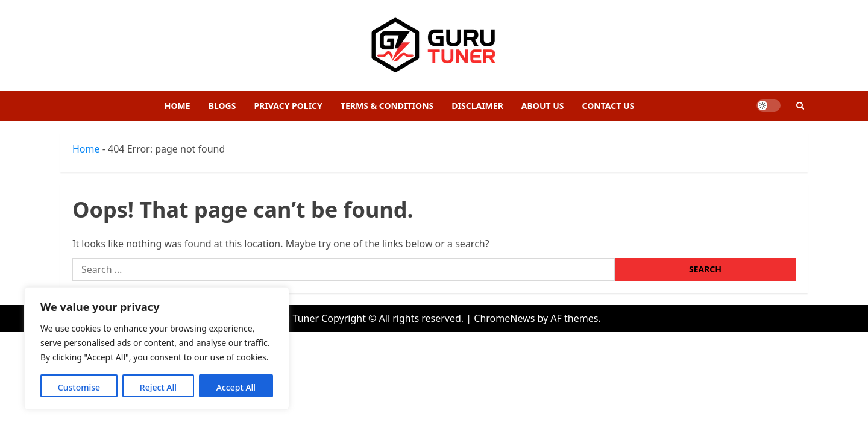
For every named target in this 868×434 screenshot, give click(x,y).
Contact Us (609, 106)
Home (178, 106)
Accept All (236, 387)
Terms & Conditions (387, 106)
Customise (79, 387)
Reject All (158, 387)
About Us (543, 106)
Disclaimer (477, 106)
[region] (157, 348)
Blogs (222, 106)
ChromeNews (504, 318)
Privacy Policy (288, 106)
